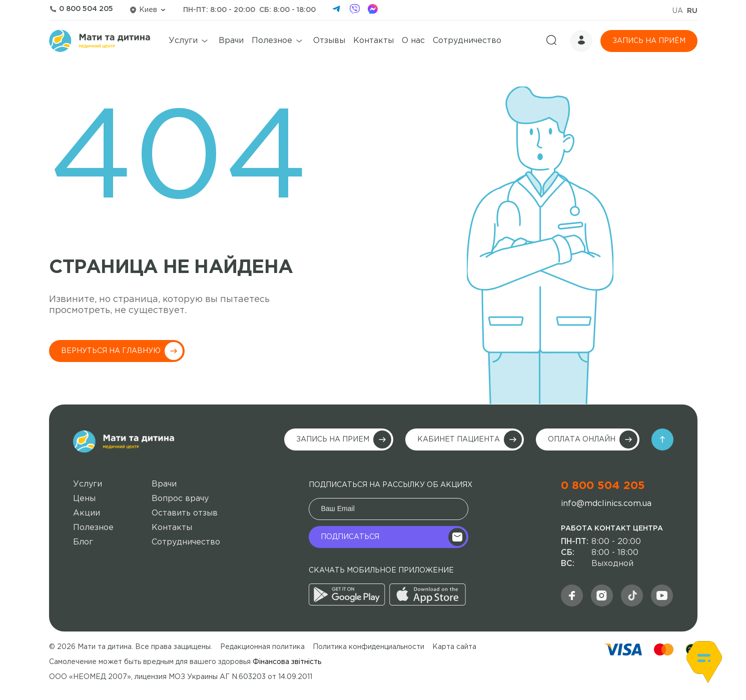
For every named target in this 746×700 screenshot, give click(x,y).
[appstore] (428, 602)
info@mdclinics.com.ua (606, 504)
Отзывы (329, 41)
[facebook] (373, 10)
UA (678, 11)
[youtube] (662, 595)
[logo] (100, 41)
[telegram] (337, 10)
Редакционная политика (262, 647)
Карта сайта (454, 647)
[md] (602, 595)
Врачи (231, 41)
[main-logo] (124, 441)
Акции (87, 513)
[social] (632, 595)
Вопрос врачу (180, 499)
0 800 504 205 (603, 486)
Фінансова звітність (287, 662)
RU (692, 11)
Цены (84, 499)
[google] (347, 602)
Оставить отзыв (185, 513)
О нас (413, 41)
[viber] (355, 10)
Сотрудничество (467, 41)
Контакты (374, 41)
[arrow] (662, 439)
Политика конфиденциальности (368, 647)
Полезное (272, 41)
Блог (83, 542)
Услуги (183, 41)
